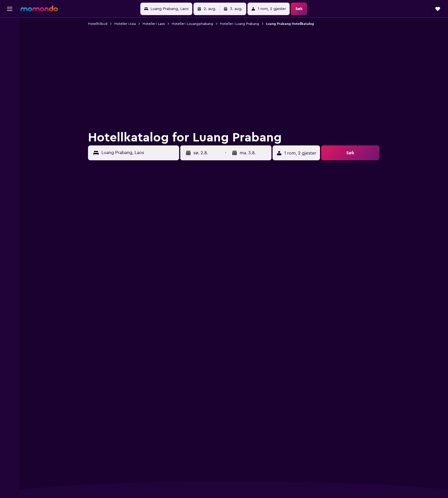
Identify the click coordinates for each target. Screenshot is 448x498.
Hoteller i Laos (154, 24)
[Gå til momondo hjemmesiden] (39, 9)
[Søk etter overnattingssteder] (10, 38)
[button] (10, 9)
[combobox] (139, 153)
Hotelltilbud (98, 24)
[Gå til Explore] (10, 74)
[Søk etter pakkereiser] (10, 62)
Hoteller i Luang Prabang (240, 24)
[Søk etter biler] (10, 50)
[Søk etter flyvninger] (10, 26)
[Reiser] (10, 91)
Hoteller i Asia (125, 24)
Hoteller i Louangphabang (193, 24)
